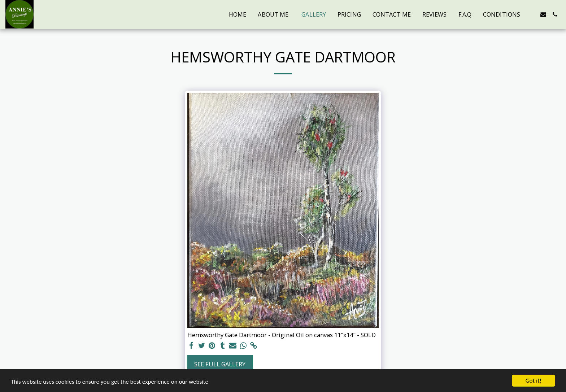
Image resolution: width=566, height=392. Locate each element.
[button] (532, 14)
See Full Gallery (220, 364)
